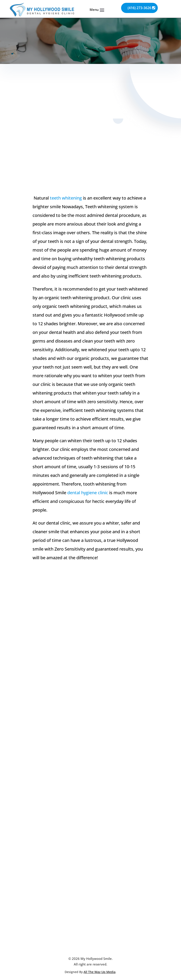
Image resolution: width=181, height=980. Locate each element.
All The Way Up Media (100, 972)
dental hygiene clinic (88, 493)
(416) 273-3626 (139, 8)
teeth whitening (66, 198)
